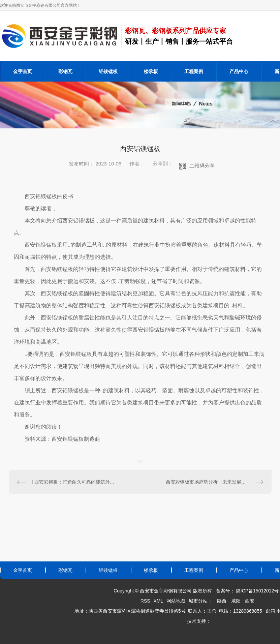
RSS (145, 601)
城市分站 (198, 601)
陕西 (222, 601)
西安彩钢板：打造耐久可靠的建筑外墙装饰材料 (74, 482)
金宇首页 (23, 71)
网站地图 (176, 601)
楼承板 (151, 71)
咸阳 (236, 601)
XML (158, 601)
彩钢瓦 (65, 71)
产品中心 (239, 71)
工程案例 (194, 71)
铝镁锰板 (108, 71)
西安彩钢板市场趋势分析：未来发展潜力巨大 (213, 482)
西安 (250, 601)
